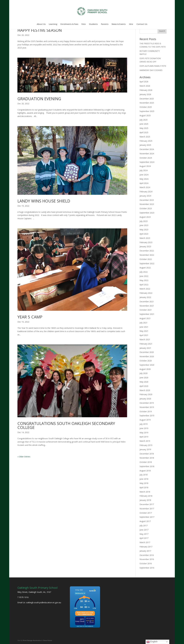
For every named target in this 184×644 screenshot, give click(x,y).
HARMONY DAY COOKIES (151, 70)
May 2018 (144, 483)
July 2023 (144, 221)
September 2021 (147, 314)
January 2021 (145, 348)
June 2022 (144, 276)
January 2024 (145, 196)
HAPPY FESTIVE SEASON (40, 30)
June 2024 (144, 175)
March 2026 (145, 86)
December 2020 (147, 352)
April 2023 (144, 234)
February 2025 (146, 141)
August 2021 (145, 318)
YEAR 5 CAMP (30, 317)
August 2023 (145, 217)
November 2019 (147, 407)
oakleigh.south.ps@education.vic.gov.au (44, 602)
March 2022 (145, 289)
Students (93, 24)
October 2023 (146, 208)
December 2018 (147, 454)
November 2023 (147, 204)
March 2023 (145, 238)
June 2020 (144, 378)
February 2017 (146, 547)
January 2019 (145, 449)
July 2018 (144, 475)
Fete (84, 24)
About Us (41, 24)
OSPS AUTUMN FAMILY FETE (153, 66)
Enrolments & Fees (69, 24)
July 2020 (144, 373)
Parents (105, 24)
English (152, 642)
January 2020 (145, 399)
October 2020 (146, 361)
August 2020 (145, 369)
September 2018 (147, 466)
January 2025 (145, 145)
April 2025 (144, 132)
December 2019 (147, 403)
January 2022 (145, 297)
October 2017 (146, 513)
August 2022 (145, 268)
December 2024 (147, 149)
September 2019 (147, 416)
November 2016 (147, 559)
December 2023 (147, 200)
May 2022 (144, 280)
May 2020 (144, 382)
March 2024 (145, 187)
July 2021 (144, 323)
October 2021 (146, 310)
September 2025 (147, 111)
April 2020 (144, 386)
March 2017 (145, 542)
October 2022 (146, 259)
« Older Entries (24, 457)
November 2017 (147, 509)
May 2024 (144, 179)
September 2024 (147, 162)
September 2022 (147, 263)
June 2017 (144, 530)
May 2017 (144, 534)
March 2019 (145, 441)
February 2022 (146, 293)
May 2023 (144, 230)
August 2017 (145, 521)
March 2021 (145, 340)
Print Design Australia (32, 640)
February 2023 (146, 242)
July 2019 (144, 424)
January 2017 (145, 551)
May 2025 (144, 128)
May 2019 (144, 433)
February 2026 (146, 90)
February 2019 (146, 445)
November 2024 (147, 154)
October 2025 (146, 107)
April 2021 (144, 335)
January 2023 (145, 246)
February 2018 (146, 496)
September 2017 (147, 517)
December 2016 (147, 555)
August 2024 (145, 166)
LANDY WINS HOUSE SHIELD (44, 201)
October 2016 (146, 563)
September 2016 (147, 568)
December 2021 (147, 301)
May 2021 (144, 331)
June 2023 (144, 225)
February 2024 (146, 192)
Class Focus (47, 640)
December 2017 (147, 504)
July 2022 (144, 272)
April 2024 (144, 183)
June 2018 (144, 479)
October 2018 (146, 462)
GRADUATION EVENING (39, 99)
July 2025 (144, 120)
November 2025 (147, 103)
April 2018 (144, 487)
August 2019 (145, 420)
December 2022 (147, 251)
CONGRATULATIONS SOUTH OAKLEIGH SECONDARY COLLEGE (66, 425)
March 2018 (145, 492)
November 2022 (147, 255)
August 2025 (145, 116)
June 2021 (144, 327)
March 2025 (145, 137)
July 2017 (144, 525)
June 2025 (144, 124)
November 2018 (147, 458)
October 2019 (146, 411)
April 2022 (144, 285)
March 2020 (145, 390)
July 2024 (144, 170)
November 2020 (147, 356)
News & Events (119, 24)
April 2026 (144, 82)
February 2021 (146, 344)
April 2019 (144, 437)
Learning (53, 24)
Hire (131, 24)
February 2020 (146, 394)
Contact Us (142, 24)
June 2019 (144, 428)
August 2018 (145, 471)
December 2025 (147, 99)
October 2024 (146, 158)
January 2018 (145, 500)
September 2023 (147, 213)
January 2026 (145, 94)
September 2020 (147, 365)
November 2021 (147, 306)
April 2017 (144, 538)
